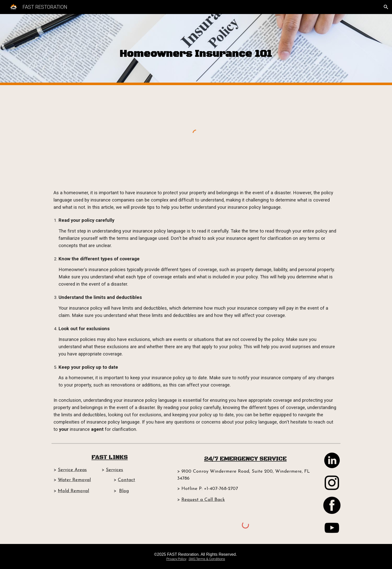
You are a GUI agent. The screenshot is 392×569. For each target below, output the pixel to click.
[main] (196, 50)
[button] (386, 7)
